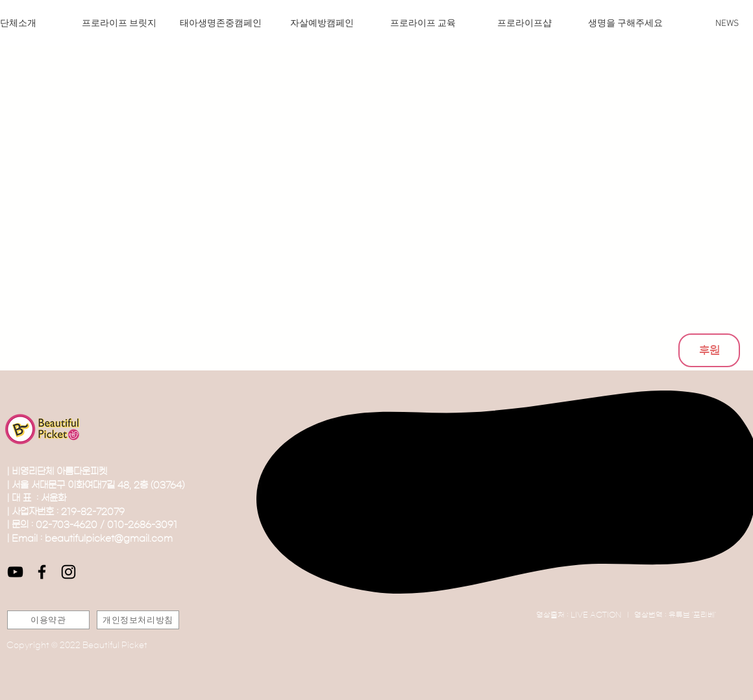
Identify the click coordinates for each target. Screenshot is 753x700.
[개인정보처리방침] (138, 620)
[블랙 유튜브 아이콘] (15, 572)
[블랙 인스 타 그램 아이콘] (68, 572)
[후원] (709, 350)
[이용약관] (48, 620)
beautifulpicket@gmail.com (109, 538)
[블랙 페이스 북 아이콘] (42, 572)
